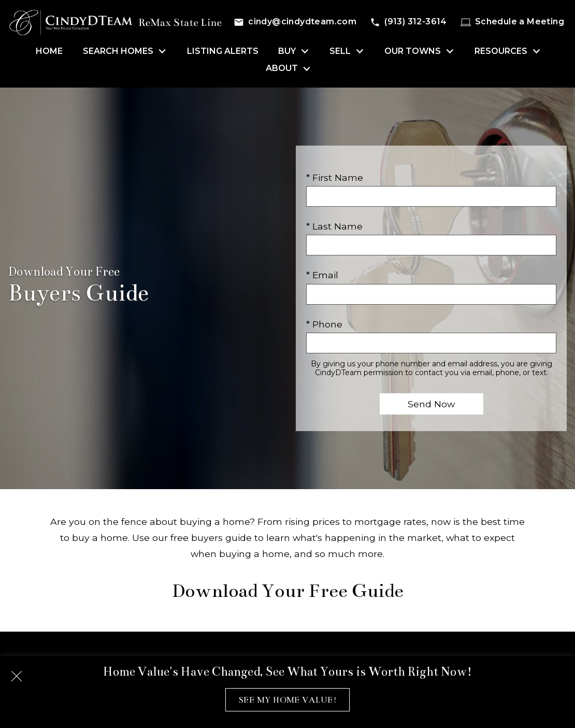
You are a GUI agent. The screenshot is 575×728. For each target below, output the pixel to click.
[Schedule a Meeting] (512, 22)
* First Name (335, 177)
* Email (322, 275)
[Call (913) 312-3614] (408, 22)
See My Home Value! (287, 700)
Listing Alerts (223, 51)
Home (49, 51)
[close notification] (17, 673)
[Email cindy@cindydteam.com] (295, 22)
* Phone (324, 324)
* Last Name (334, 226)
